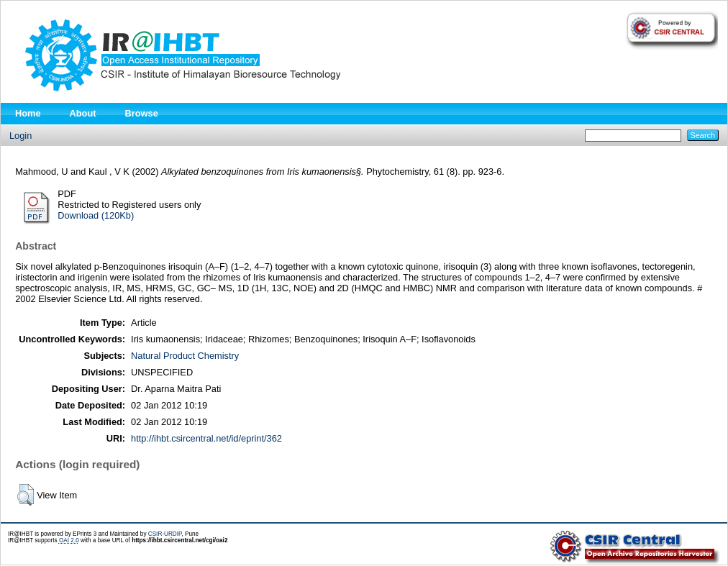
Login (21, 136)
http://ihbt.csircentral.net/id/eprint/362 (206, 438)
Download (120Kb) (96, 215)
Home (28, 113)
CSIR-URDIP (165, 534)
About (83, 113)
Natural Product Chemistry (185, 356)
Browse (142, 113)
